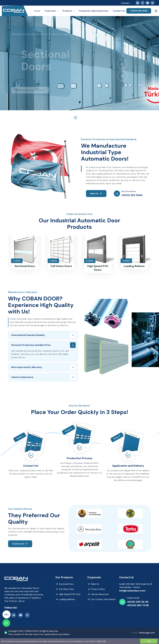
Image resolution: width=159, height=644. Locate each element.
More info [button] (101, 641)
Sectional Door (66, 584)
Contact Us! (31, 466)
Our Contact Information (103, 599)
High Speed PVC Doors (98, 268)
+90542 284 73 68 (138, 605)
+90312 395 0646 (139, 11)
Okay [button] (149, 641)
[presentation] (122, 64)
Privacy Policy (98, 589)
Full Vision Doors (61, 266)
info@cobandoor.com (132, 591)
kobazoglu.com (147, 633)
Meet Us (96, 193)
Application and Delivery (128, 466)
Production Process (79, 458)
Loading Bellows (134, 266)
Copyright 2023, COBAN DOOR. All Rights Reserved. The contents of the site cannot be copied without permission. (39, 633)
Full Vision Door (67, 589)
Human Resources (100, 594)
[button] (75, 118)
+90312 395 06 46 (138, 602)
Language (126, 3)
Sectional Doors (25, 266)
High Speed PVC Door (70, 594)
